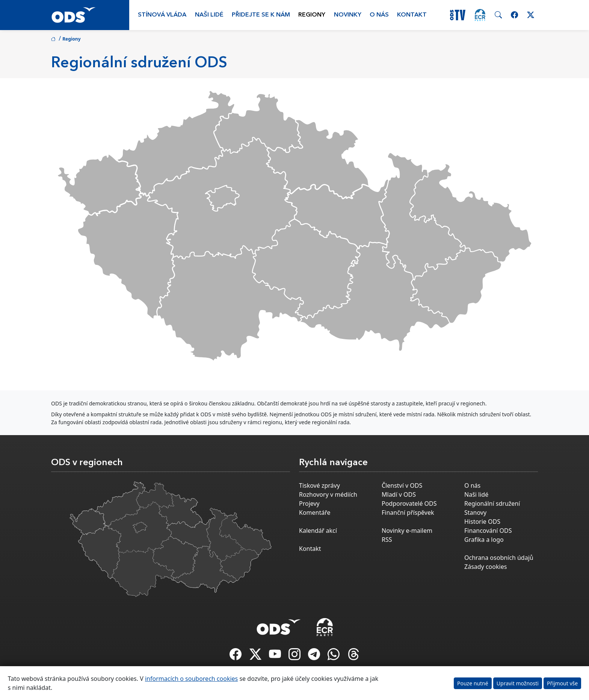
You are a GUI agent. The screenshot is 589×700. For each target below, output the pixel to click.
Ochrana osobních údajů (499, 558)
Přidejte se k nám (261, 15)
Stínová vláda (162, 15)
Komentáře (315, 513)
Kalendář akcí (318, 531)
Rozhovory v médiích (328, 494)
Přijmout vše (562, 683)
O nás (379, 15)
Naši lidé (209, 15)
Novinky (348, 15)
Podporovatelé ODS (409, 503)
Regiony (312, 15)
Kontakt (412, 15)
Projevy (309, 503)
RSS (387, 540)
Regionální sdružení (492, 503)
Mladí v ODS (399, 494)
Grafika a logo (484, 540)
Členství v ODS (402, 485)
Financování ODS (488, 531)
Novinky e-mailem (407, 531)
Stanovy (475, 513)
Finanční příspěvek (408, 513)
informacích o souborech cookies (191, 679)
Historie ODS (482, 522)
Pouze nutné (473, 683)
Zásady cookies (486, 567)
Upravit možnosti (518, 683)
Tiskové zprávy (319, 485)
